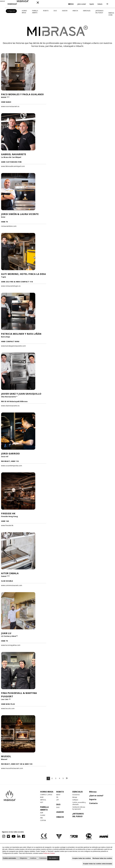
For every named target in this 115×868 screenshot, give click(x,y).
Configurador (11, 11)
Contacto (100, 4)
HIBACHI (75, 11)
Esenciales (87, 11)
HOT (42, 802)
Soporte (92, 4)
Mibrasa (93, 792)
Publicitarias (43, 858)
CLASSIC (43, 815)
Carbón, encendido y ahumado (79, 803)
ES (108, 4)
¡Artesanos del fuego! (99, 12)
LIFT (58, 800)
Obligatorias (23, 858)
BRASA (71, 4)
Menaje (75, 797)
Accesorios (76, 795)
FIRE (41, 818)
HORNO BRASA (24, 12)
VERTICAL (43, 800)
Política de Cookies (49, 853)
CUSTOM (43, 820)
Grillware (75, 800)
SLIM (42, 813)
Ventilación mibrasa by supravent (79, 808)
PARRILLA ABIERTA (35, 12)
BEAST (58, 795)
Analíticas (33, 858)
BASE (42, 797)
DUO (55, 11)
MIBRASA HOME (111, 14)
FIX (57, 797)
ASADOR (65, 11)
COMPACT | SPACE (46, 795)
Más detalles (53, 858)
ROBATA (46, 11)
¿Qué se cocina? (82, 4)
